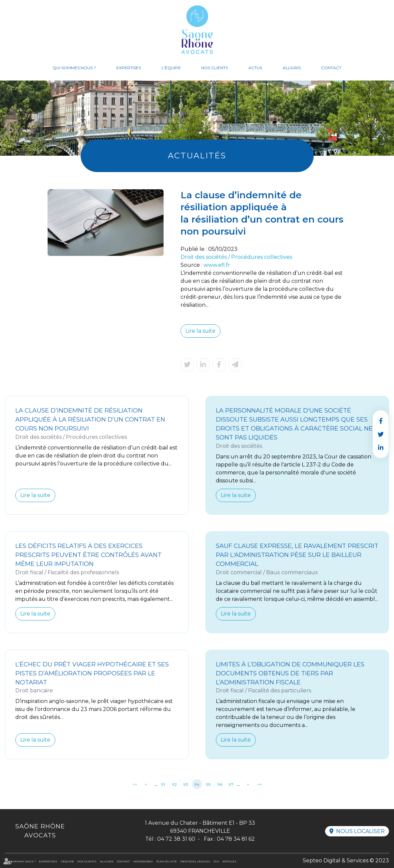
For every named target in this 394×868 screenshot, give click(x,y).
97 (231, 784)
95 (208, 784)
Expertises (129, 68)
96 (220, 784)
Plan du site (167, 861)
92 (175, 784)
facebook (381, 421)
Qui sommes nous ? (74, 68)
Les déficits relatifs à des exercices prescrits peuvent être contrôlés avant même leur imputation (88, 555)
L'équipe (171, 68)
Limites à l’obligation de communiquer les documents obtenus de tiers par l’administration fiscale (290, 673)
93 (186, 784)
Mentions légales (195, 861)
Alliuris (292, 68)
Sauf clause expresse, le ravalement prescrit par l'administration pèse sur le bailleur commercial (297, 555)
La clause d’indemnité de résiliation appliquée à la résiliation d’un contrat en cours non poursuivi (90, 420)
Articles (229, 861)
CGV (216, 861)
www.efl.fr (217, 265)
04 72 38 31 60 (176, 839)
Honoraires (143, 861)
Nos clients (214, 68)
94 (197, 784)
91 (163, 784)
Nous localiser (360, 831)
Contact (331, 68)
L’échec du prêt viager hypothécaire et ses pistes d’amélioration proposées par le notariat (92, 673)
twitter (381, 434)
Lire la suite (200, 331)
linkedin (381, 447)
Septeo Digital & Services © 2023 (346, 861)
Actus (255, 68)
